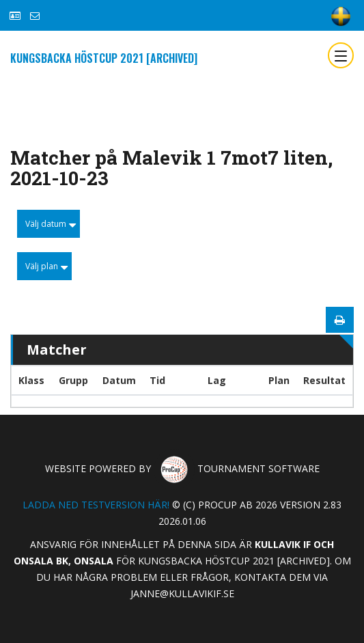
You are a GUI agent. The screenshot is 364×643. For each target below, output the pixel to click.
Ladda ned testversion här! (96, 505)
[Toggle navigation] (341, 55)
